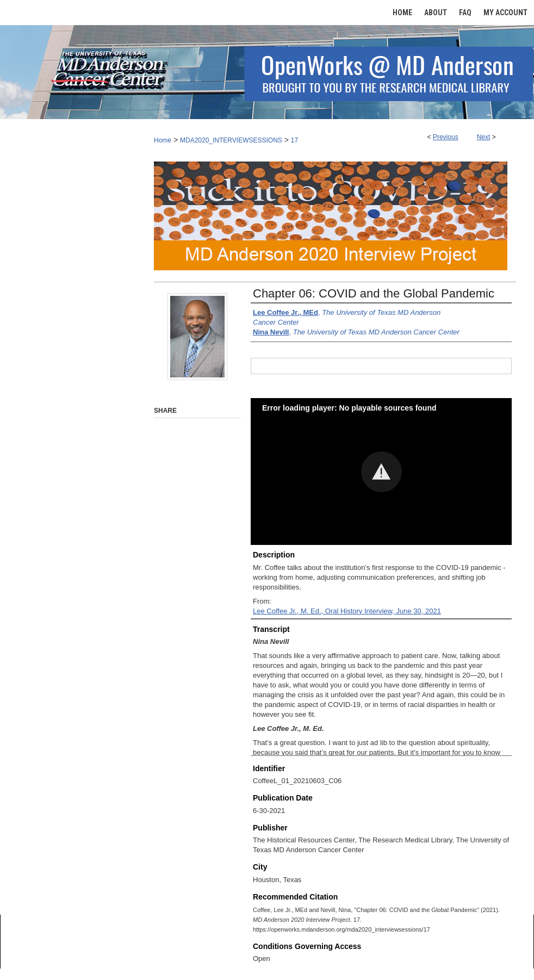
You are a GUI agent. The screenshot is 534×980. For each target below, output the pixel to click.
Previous (446, 137)
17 (294, 140)
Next (484, 137)
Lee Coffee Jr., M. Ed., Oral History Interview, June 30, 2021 (347, 611)
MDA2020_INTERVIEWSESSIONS (231, 140)
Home (163, 140)
